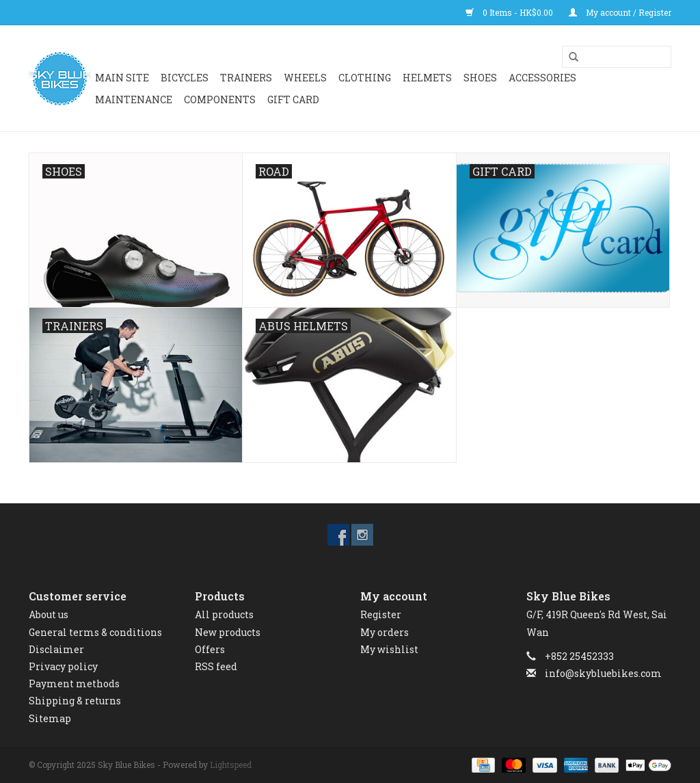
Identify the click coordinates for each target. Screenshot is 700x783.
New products (228, 632)
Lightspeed (231, 765)
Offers (210, 649)
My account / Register (620, 12)
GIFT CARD (293, 99)
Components (220, 99)
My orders (385, 632)
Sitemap (50, 718)
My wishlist (389, 649)
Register (381, 614)
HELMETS (427, 78)
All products (224, 614)
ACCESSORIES (542, 78)
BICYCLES (185, 78)
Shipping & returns (75, 701)
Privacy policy (63, 666)
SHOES (480, 78)
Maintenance (134, 99)
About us (49, 614)
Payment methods (74, 684)
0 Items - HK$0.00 (510, 12)
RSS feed (216, 666)
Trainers (246, 78)
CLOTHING (365, 78)
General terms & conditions (95, 632)
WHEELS (305, 78)
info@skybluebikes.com (603, 673)
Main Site (122, 78)
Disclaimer (56, 649)
